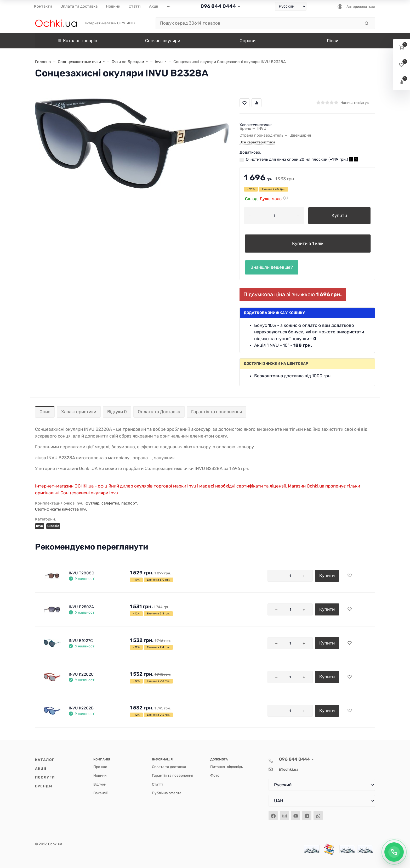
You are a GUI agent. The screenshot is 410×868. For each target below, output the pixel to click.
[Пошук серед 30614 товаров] (258, 23)
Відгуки (100, 784)
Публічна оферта (167, 793)
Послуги (45, 777)
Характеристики (79, 412)
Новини (100, 775)
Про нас (100, 767)
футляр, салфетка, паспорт (111, 503)
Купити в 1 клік (308, 243)
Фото (215, 775)
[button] (402, 48)
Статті (157, 784)
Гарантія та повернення (217, 412)
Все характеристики (257, 142)
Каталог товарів (78, 41)
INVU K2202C (81, 674)
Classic (53, 526)
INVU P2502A (81, 607)
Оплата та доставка (169, 767)
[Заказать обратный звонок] (394, 852)
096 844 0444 (218, 6)
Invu (40, 526)
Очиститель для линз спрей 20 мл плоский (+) (302, 159)
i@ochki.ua (289, 769)
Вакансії (100, 793)
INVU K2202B (81, 708)
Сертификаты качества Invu (61, 509)
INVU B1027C (81, 641)
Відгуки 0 (117, 412)
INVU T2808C (81, 573)
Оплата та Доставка (159, 412)
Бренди (44, 786)
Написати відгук (355, 103)
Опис (45, 412)
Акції (41, 769)
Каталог (45, 760)
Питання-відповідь (227, 767)
